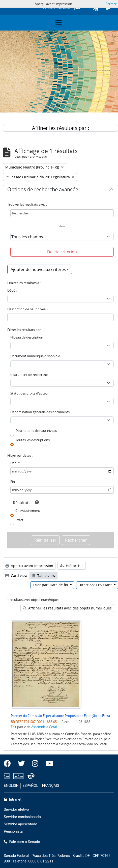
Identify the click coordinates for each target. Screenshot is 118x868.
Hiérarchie (72, 566)
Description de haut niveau (27, 309)
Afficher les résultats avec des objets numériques (67, 608)
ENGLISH (11, 786)
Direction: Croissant (96, 585)
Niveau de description (27, 337)
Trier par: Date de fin (51, 585)
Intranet (13, 800)
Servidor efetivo (16, 810)
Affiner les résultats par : (61, 128)
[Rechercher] (62, 213)
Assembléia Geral (44, 727)
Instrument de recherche (29, 375)
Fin (13, 482)
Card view (16, 576)
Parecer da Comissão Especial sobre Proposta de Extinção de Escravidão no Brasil (62, 716)
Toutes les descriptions (33, 440)
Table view (43, 576)
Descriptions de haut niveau (36, 431)
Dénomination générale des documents (40, 412)
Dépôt (12, 290)
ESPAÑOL (30, 786)
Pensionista (13, 832)
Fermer (111, 4)
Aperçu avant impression (29, 566)
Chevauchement (28, 511)
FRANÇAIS (51, 786)
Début (15, 463)
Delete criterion (62, 252)
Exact (19, 520)
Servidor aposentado (20, 824)
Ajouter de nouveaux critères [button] (38, 269)
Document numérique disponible (35, 356)
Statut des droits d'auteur (30, 393)
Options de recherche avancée (43, 190)
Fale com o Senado (22, 842)
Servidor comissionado (22, 817)
